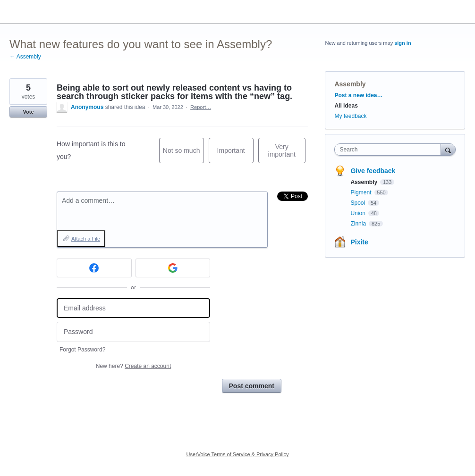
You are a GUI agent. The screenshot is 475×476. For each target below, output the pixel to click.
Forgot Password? (82, 350)
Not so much (183, 155)
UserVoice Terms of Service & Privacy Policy (238, 454)
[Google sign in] (173, 268)
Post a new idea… (358, 95)
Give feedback (373, 171)
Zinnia (359, 224)
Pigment (361, 192)
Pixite (359, 242)
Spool (358, 203)
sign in (403, 43)
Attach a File (86, 239)
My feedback (350, 116)
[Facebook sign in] (94, 268)
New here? (133, 366)
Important (235, 155)
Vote (28, 112)
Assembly (350, 84)
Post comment (252, 386)
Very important (287, 153)
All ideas (346, 106)
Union (359, 213)
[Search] (448, 149)
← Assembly (25, 57)
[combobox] (390, 150)
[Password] (133, 332)
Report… (201, 107)
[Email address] (133, 308)
